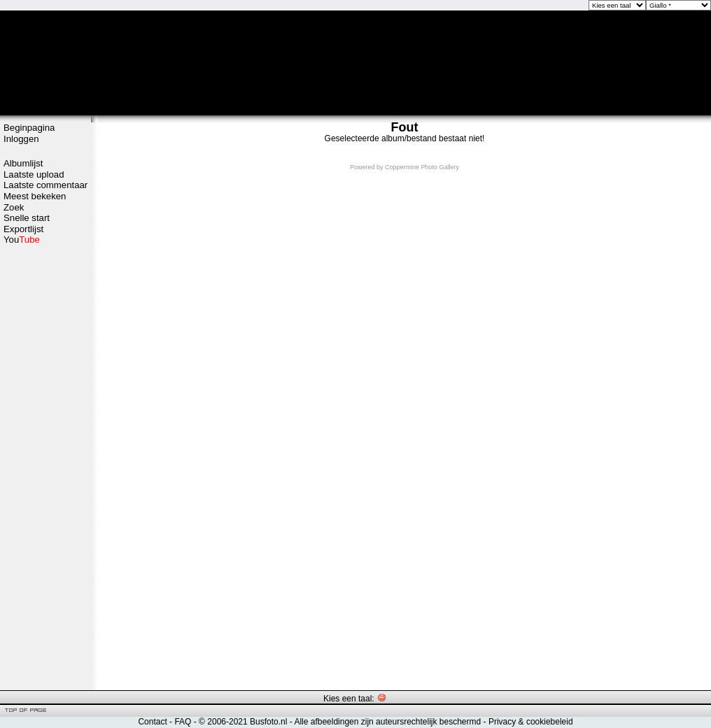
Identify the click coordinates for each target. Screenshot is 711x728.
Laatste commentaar (45, 185)
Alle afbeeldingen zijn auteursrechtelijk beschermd (387, 722)
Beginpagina (29, 128)
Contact (152, 722)
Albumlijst (23, 163)
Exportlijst (23, 229)
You (22, 240)
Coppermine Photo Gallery (422, 167)
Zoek (14, 207)
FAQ (183, 722)
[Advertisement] (45, 466)
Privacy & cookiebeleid (531, 722)
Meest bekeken (35, 196)
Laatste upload (34, 174)
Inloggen (21, 139)
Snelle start (27, 218)
